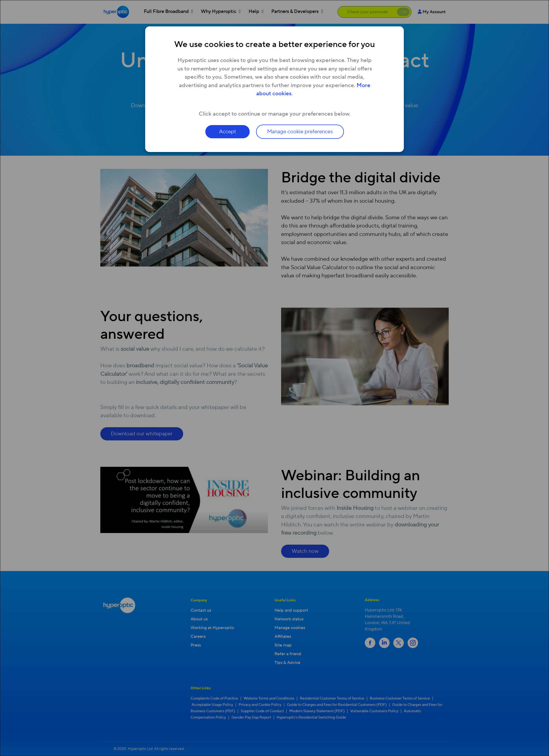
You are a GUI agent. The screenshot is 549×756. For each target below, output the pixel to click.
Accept (228, 132)
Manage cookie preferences (300, 132)
